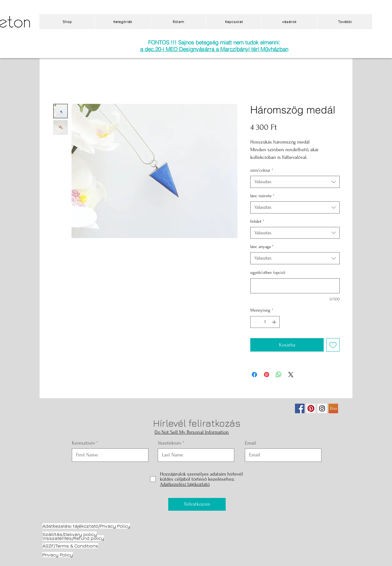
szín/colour (262, 170)
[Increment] (275, 322)
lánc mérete (262, 196)
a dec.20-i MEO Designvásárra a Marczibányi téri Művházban (214, 49)
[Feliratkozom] (197, 504)
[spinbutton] (265, 322)
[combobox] (295, 182)
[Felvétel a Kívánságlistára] (333, 345)
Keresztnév (83, 443)
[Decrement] (255, 322)
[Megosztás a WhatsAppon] (279, 375)
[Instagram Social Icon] (322, 408)
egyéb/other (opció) (268, 272)
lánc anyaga (262, 247)
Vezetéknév (170, 443)
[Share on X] (291, 375)
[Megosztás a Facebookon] (254, 375)
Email (250, 443)
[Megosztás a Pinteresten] (267, 375)
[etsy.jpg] (333, 408)
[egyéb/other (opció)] (295, 286)
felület (257, 221)
